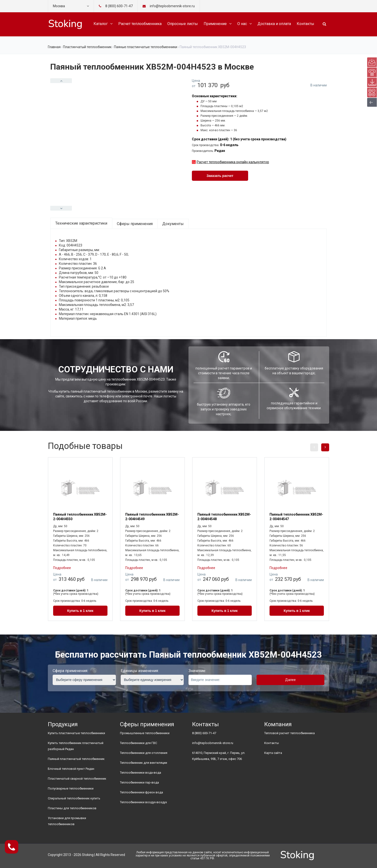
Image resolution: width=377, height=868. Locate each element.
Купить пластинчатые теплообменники (76, 733)
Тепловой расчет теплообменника (289, 733)
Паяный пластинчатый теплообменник (76, 759)
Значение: (197, 671)
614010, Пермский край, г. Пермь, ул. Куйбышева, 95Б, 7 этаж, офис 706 (219, 756)
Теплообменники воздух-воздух (143, 802)
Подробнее (62, 568)
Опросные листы (183, 24)
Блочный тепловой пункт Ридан (71, 769)
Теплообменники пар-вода (139, 782)
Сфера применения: (70, 671)
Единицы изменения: (140, 671)
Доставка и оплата (274, 24)
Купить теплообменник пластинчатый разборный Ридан (76, 746)
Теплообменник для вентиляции (144, 763)
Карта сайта (273, 753)
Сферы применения (135, 224)
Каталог (101, 24)
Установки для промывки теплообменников (67, 821)
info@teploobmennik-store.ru (213, 743)
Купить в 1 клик (80, 611)
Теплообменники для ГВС (138, 743)
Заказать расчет (220, 176)
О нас (242, 24)
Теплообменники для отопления (144, 753)
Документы (173, 224)
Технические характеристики (81, 223)
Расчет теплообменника (140, 24)
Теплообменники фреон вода (141, 792)
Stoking (88, 855)
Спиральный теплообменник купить (74, 798)
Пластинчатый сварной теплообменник (77, 779)
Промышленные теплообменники (145, 733)
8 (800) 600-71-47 (119, 6)
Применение (215, 24)
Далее (290, 680)
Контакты (305, 24)
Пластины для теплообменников (72, 808)
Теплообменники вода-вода (141, 773)
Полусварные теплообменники (71, 788)
